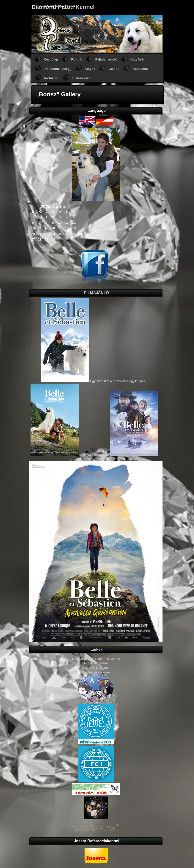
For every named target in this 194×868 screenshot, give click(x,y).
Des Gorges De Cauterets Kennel (96, 659)
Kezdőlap (51, 59)
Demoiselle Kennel (96, 663)
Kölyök (90, 69)
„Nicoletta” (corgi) (58, 69)
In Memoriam (82, 78)
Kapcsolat (140, 69)
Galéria (114, 69)
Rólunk (77, 59)
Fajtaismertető (106, 59)
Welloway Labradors (96, 668)
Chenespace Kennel (96, 672)
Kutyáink (137, 59)
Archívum (51, 78)
